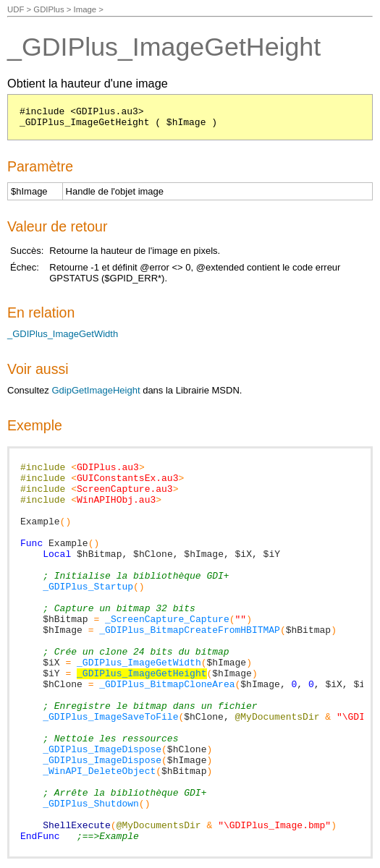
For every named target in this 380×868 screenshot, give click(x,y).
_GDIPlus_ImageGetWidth (63, 334)
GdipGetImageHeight (96, 390)
